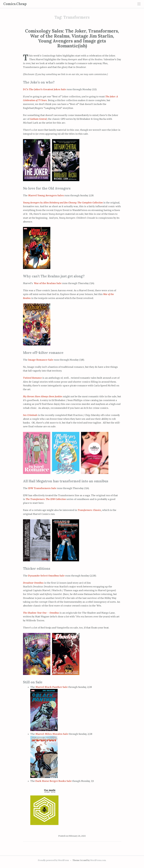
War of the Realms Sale (47, 283)
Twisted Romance (33, 378)
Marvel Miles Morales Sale (52, 734)
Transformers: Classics (89, 510)
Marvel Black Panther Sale (52, 687)
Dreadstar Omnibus (34, 583)
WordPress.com (98, 860)
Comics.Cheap (15, 4)
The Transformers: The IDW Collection (46, 499)
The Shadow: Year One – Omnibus (41, 613)
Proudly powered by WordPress (53, 860)
